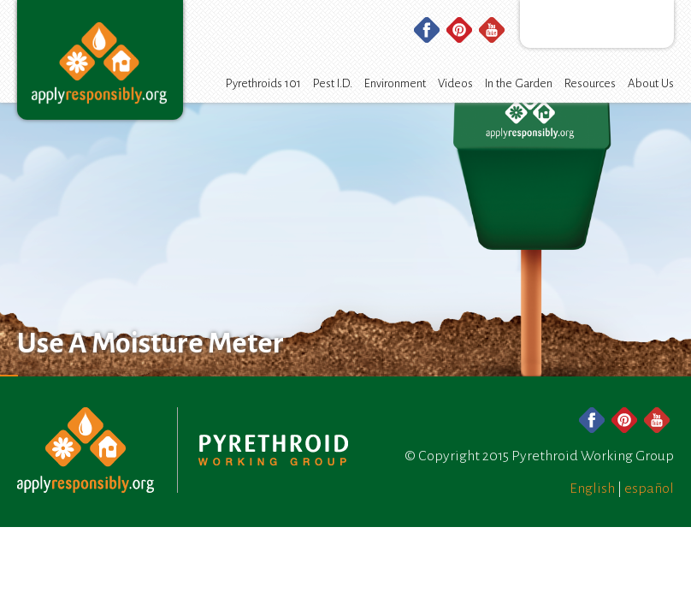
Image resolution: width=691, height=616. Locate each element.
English (592, 489)
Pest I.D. (333, 83)
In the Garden (519, 83)
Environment (395, 83)
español (649, 489)
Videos (455, 83)
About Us (651, 83)
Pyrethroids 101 (263, 83)
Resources (590, 83)
